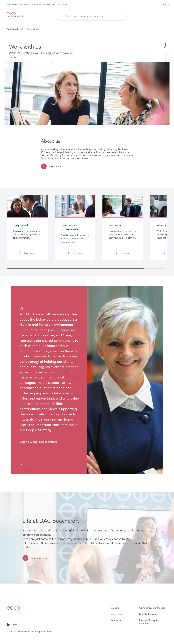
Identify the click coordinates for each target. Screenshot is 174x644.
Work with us (62, 4)
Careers (165, 44)
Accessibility (117, 614)
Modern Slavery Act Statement (149, 622)
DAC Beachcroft (15, 29)
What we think (49, 4)
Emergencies (118, 620)
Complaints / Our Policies (152, 608)
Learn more (55, 166)
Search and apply (40, 558)
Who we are (24, 4)
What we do (36, 4)
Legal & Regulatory (149, 614)
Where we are (12, 4)
